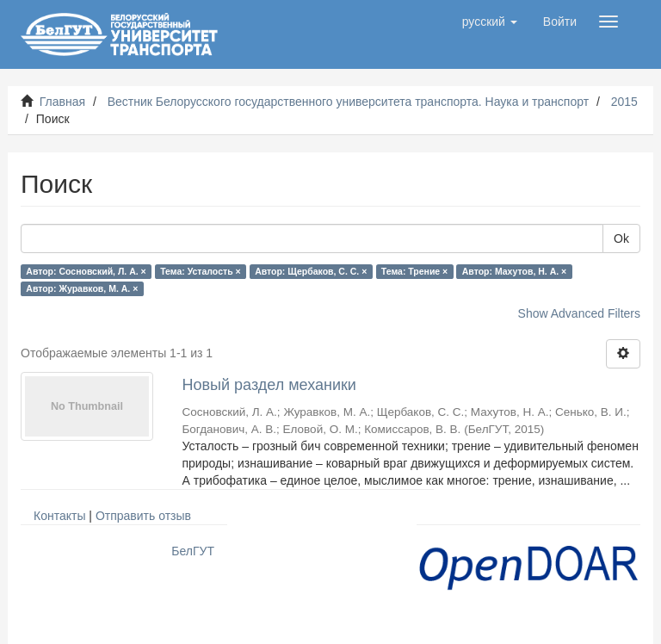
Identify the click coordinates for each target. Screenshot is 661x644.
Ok (621, 238)
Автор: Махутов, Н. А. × (514, 271)
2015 (624, 102)
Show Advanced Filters (579, 313)
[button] (490, 22)
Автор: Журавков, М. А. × (82, 288)
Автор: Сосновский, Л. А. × (86, 271)
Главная (62, 102)
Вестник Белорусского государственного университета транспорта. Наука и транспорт (348, 102)
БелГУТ (193, 551)
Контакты (59, 516)
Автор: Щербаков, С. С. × (311, 271)
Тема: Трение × (414, 271)
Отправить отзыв (143, 516)
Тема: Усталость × (200, 271)
